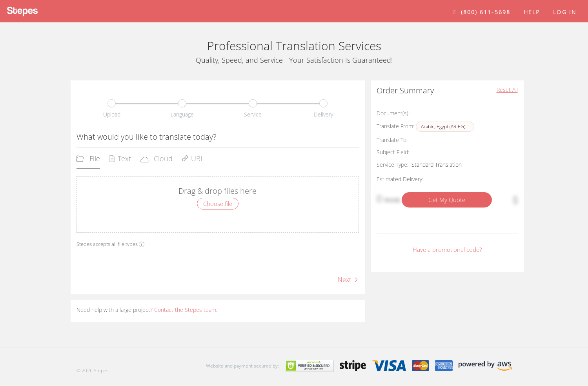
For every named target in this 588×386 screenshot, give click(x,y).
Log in (565, 12)
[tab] (88, 161)
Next (348, 280)
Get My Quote (447, 200)
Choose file (218, 204)
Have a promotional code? (447, 249)
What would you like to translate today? (146, 137)
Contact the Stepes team (185, 310)
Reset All (507, 90)
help (532, 12)
